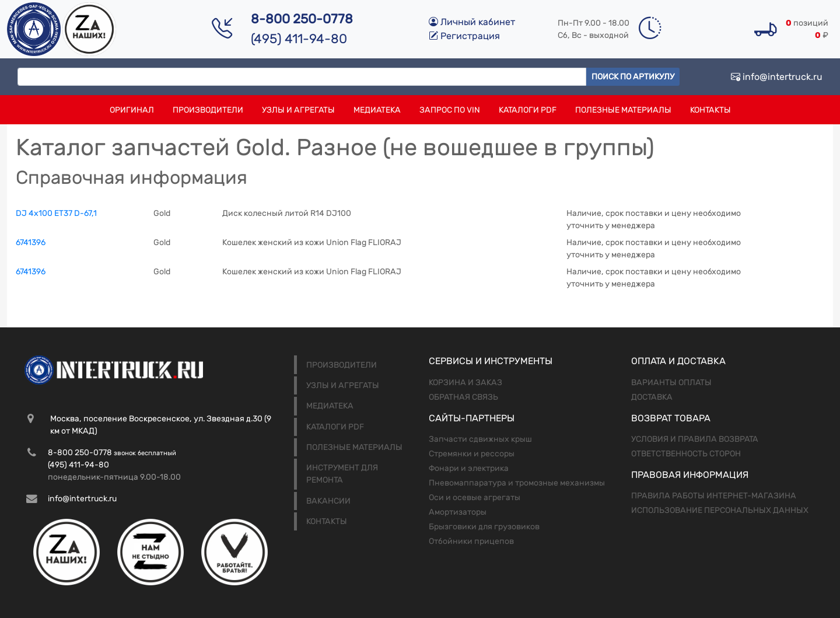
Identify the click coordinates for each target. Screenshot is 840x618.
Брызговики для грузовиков (484, 527)
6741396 (31, 242)
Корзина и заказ (466, 383)
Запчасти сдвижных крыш (480, 439)
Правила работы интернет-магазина (714, 496)
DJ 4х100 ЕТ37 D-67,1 (56, 213)
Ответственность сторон (686, 454)
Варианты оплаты (671, 383)
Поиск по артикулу (633, 77)
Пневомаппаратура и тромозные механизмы (517, 483)
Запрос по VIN (450, 110)
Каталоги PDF (528, 110)
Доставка (652, 397)
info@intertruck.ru (777, 77)
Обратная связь (463, 397)
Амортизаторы (458, 512)
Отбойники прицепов (471, 541)
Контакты (710, 110)
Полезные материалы (623, 110)
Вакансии (328, 501)
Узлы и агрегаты (298, 110)
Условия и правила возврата (695, 439)
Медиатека (377, 110)
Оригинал (132, 110)
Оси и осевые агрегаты (475, 497)
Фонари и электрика (469, 468)
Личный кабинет (472, 22)
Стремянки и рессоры (472, 454)
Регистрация (464, 36)
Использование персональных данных (720, 510)
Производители (208, 110)
